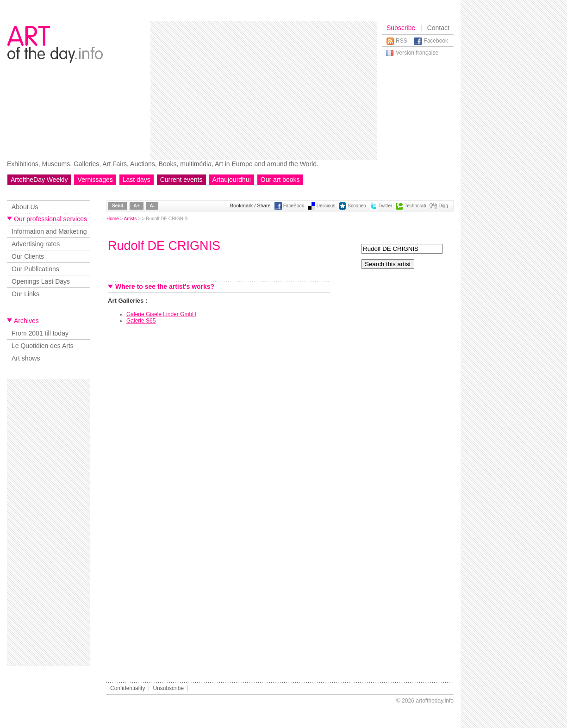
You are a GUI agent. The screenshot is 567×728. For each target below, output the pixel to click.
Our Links (25, 294)
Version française (417, 53)
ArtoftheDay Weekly (39, 180)
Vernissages (95, 180)
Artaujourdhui (232, 180)
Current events (181, 180)
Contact (438, 28)
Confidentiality (128, 688)
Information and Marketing (49, 231)
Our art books (280, 180)
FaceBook (294, 206)
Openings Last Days (41, 281)
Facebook (436, 41)
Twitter (385, 206)
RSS (402, 41)
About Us (25, 207)
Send (118, 206)
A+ (136, 206)
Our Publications (35, 269)
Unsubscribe (168, 688)
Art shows (26, 358)
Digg (443, 206)
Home (113, 219)
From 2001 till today (40, 333)
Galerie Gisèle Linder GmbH (161, 314)
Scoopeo (357, 206)
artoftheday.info (435, 701)
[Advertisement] (244, 91)
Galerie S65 (141, 321)
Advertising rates (36, 244)
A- (153, 206)
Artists (131, 219)
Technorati (415, 206)
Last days (137, 180)
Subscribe (401, 28)
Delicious (326, 206)
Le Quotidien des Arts (43, 346)
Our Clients (28, 256)
